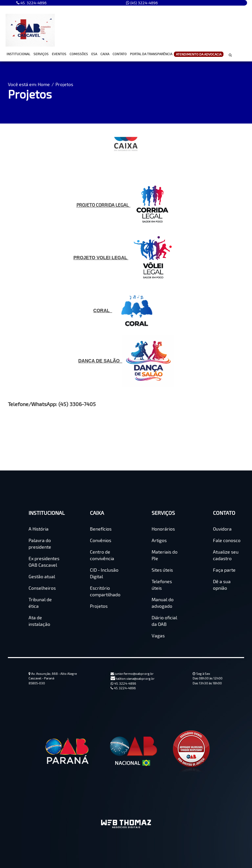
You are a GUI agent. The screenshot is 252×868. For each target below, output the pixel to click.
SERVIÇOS (42, 54)
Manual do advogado (163, 603)
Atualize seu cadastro (226, 555)
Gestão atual (42, 576)
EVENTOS (59, 54)
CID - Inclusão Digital (104, 573)
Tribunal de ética (40, 603)
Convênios (101, 540)
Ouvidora (222, 529)
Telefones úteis (162, 585)
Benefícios (101, 529)
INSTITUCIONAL (19, 54)
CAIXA (106, 54)
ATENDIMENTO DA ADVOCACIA (199, 55)
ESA (94, 54)
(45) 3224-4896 (142, 3)
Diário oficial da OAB (164, 621)
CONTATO (120, 54)
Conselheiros (42, 588)
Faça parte (224, 570)
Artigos (159, 540)
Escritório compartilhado (105, 591)
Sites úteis (162, 570)
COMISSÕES (80, 54)
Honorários (163, 529)
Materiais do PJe (165, 555)
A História (39, 529)
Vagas (158, 636)
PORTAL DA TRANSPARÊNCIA (151, 54)
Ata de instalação (39, 621)
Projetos (64, 84)
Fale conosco (227, 540)
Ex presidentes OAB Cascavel (44, 562)
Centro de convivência (102, 555)
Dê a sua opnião (222, 585)
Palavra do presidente (40, 544)
